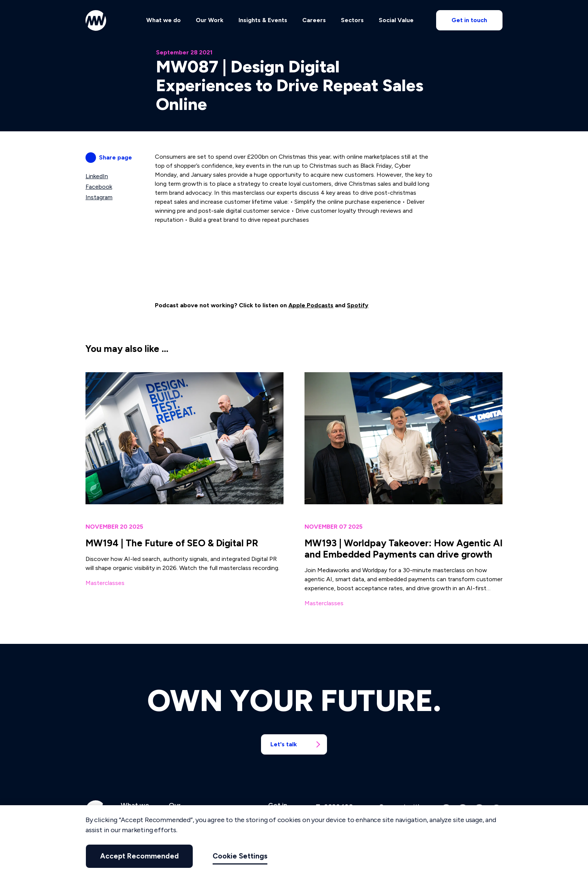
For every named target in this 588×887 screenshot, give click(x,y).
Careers (314, 21)
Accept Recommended (134, 856)
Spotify (358, 305)
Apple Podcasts (311, 305)
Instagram (99, 197)
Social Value (396, 21)
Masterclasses (105, 583)
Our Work (210, 21)
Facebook (99, 187)
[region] (294, 846)
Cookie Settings (230, 856)
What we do (163, 21)
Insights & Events (263, 21)
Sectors (352, 21)
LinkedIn (97, 176)
